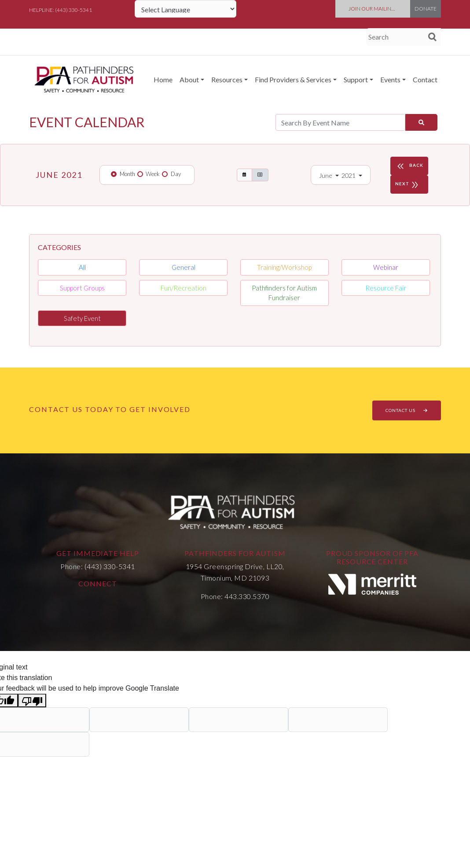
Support (356, 79)
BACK (409, 166)
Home (163, 79)
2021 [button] (349, 175)
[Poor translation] (32, 701)
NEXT (408, 184)
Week (153, 174)
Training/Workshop (284, 267)
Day (176, 174)
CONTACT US (407, 410)
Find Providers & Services (293, 79)
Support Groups (82, 288)
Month (127, 174)
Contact (425, 79)
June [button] (326, 175)
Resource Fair (386, 288)
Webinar (386, 267)
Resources (227, 79)
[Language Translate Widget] (185, 9)
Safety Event (82, 318)
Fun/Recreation (184, 288)
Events (390, 79)
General (184, 267)
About (189, 79)
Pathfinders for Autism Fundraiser (284, 293)
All (82, 267)
